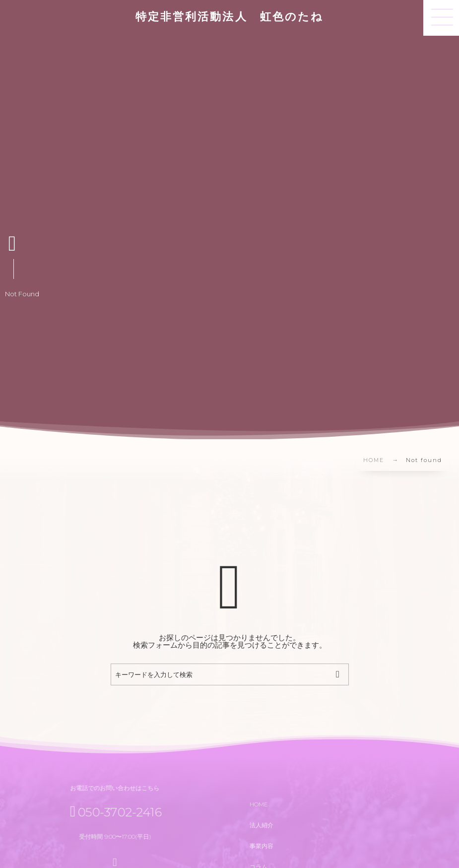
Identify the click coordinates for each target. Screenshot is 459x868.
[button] (441, 18)
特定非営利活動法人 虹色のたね (229, 17)
